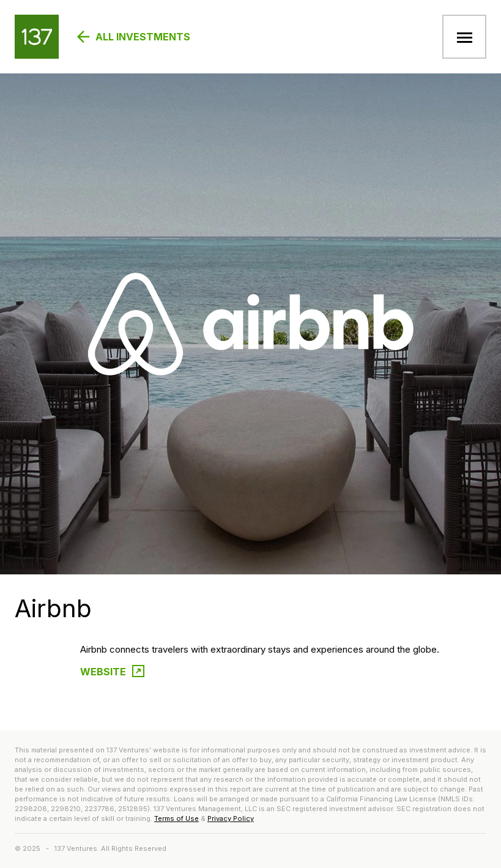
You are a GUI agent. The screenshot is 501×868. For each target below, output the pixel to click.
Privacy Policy (231, 818)
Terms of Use (176, 818)
